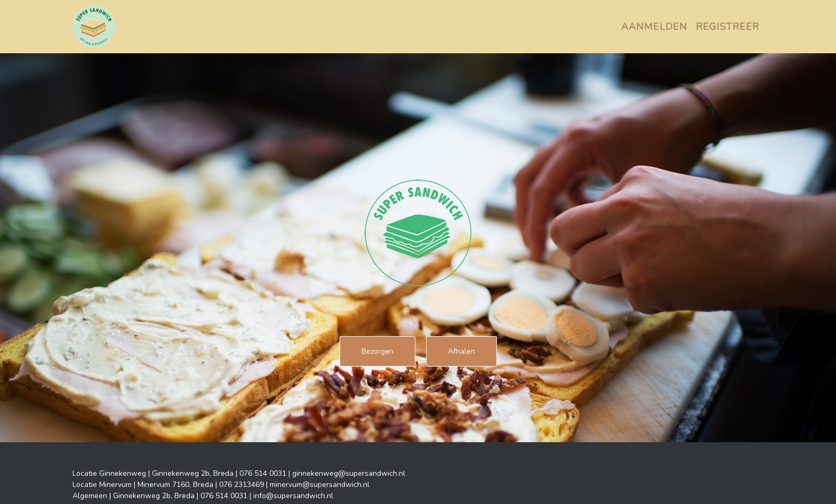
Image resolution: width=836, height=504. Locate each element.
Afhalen (461, 351)
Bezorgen (377, 351)
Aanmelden (654, 27)
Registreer (728, 27)
